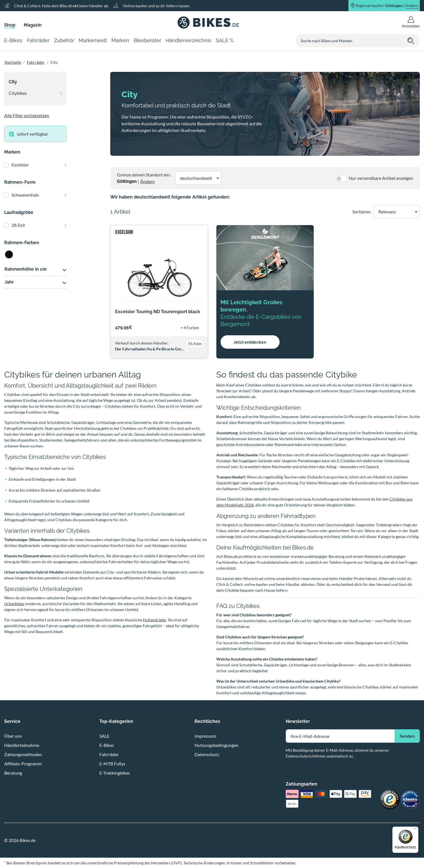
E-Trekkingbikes (115, 773)
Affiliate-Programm (23, 764)
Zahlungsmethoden (23, 754)
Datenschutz (207, 754)
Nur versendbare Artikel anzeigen (381, 178)
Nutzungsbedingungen (216, 745)
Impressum (205, 736)
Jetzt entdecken (250, 342)
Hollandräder (155, 620)
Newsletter (298, 721)
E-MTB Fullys (112, 764)
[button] (198, 178)
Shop (10, 25)
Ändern (147, 181)
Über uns (13, 736)
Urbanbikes (14, 604)
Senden (407, 736)
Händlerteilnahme (22, 745)
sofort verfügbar (32, 134)
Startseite (13, 62)
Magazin (33, 25)
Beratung (13, 773)
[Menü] (415, 830)
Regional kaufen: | (387, 6)
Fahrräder (36, 62)
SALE (104, 736)
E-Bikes (107, 745)
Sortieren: (362, 212)
